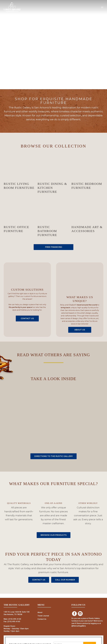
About (40, 612)
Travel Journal (43, 616)
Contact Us (42, 619)
